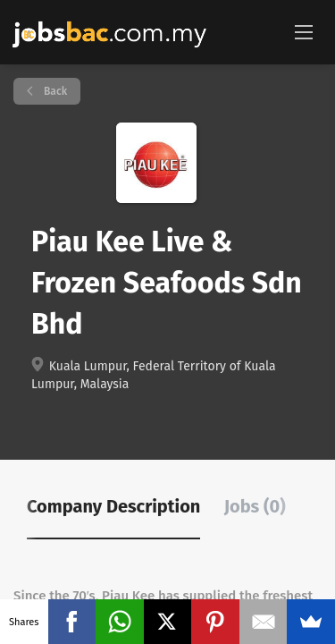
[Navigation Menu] (304, 31)
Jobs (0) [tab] (255, 506)
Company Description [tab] (113, 506)
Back (54, 91)
